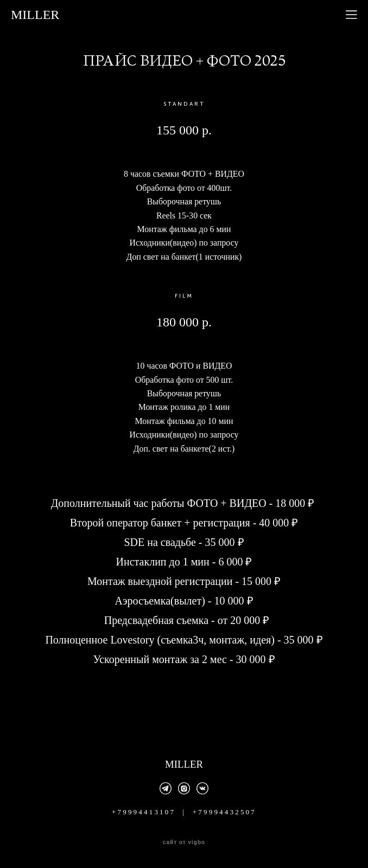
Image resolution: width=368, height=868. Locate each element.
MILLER (35, 15)
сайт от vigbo (184, 843)
